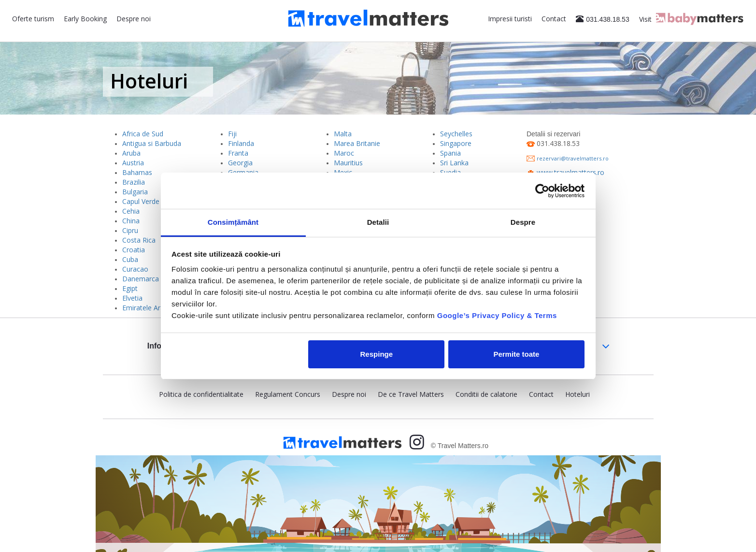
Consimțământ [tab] (233, 222)
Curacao (135, 269)
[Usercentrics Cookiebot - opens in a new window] (542, 191)
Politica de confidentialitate (201, 394)
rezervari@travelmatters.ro (573, 158)
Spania (450, 153)
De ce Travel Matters (411, 394)
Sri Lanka (454, 163)
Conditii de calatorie (486, 394)
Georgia (240, 163)
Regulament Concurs (288, 394)
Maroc (344, 153)
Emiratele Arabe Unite (156, 308)
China (131, 221)
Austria (133, 163)
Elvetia (132, 298)
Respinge (377, 354)
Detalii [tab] (378, 222)
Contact (554, 19)
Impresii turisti (510, 19)
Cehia (131, 211)
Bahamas (137, 172)
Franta (238, 153)
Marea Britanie (357, 143)
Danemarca (141, 279)
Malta (343, 134)
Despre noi (134, 19)
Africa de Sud (143, 134)
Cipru (130, 230)
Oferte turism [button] (33, 19)
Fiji (232, 134)
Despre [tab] (523, 222)
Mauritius (348, 163)
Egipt (130, 288)
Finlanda (241, 143)
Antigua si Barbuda (152, 143)
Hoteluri (578, 394)
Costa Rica (139, 240)
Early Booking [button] (85, 19)
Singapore (456, 143)
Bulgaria (135, 192)
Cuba (130, 259)
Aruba (131, 153)
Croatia (134, 250)
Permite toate (516, 354)
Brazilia (134, 182)
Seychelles (456, 134)
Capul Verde (141, 201)
